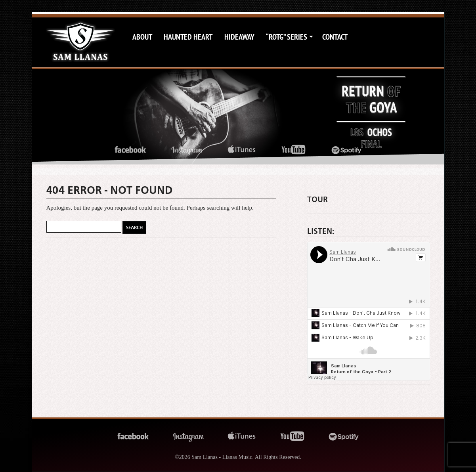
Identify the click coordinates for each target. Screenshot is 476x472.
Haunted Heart (188, 37)
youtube (293, 150)
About (142, 37)
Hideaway (239, 37)
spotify (347, 150)
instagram (187, 150)
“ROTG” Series (287, 37)
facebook (130, 150)
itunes (242, 150)
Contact (335, 37)
